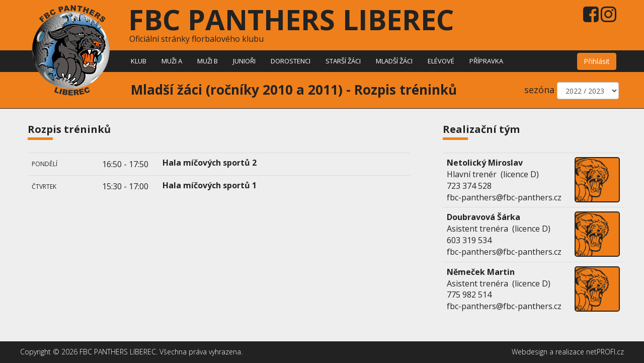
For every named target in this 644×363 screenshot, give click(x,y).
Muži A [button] (172, 61)
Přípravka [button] (486, 61)
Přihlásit (597, 61)
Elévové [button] (441, 61)
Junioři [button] (244, 61)
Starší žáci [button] (343, 61)
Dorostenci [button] (291, 61)
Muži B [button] (208, 61)
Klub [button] (139, 61)
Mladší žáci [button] (394, 61)
